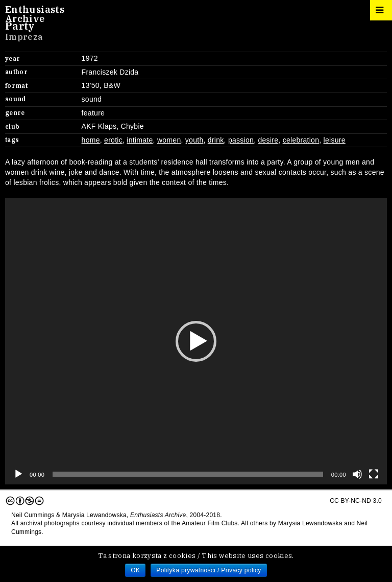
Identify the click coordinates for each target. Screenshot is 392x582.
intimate (140, 140)
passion (241, 140)
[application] (196, 341)
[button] (196, 341)
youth (194, 140)
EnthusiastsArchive (35, 14)
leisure (335, 140)
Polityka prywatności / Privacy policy (209, 570)
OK (135, 570)
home (91, 140)
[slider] (188, 474)
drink (216, 140)
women (169, 140)
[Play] (18, 474)
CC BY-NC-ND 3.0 (193, 501)
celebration (301, 140)
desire (268, 140)
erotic (113, 140)
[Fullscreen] (374, 474)
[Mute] (357, 474)
